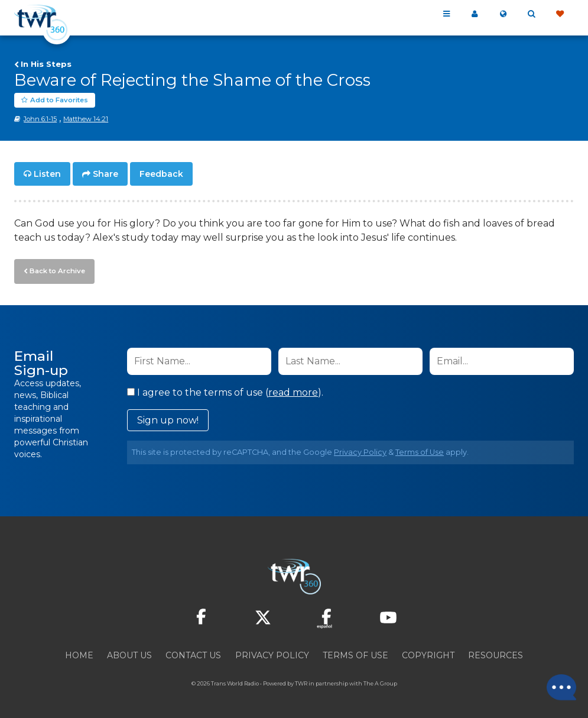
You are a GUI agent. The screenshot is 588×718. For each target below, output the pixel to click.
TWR (301, 682)
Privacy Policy (360, 451)
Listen (47, 174)
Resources (496, 654)
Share (105, 174)
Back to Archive (56, 270)
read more (293, 391)
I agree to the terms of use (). (225, 391)
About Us (129, 654)
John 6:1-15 (40, 119)
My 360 (475, 14)
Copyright (428, 654)
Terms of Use (420, 451)
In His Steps (46, 64)
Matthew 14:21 (86, 119)
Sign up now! (168, 419)
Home (79, 654)
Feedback (161, 174)
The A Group (380, 682)
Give (560, 14)
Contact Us (193, 654)
